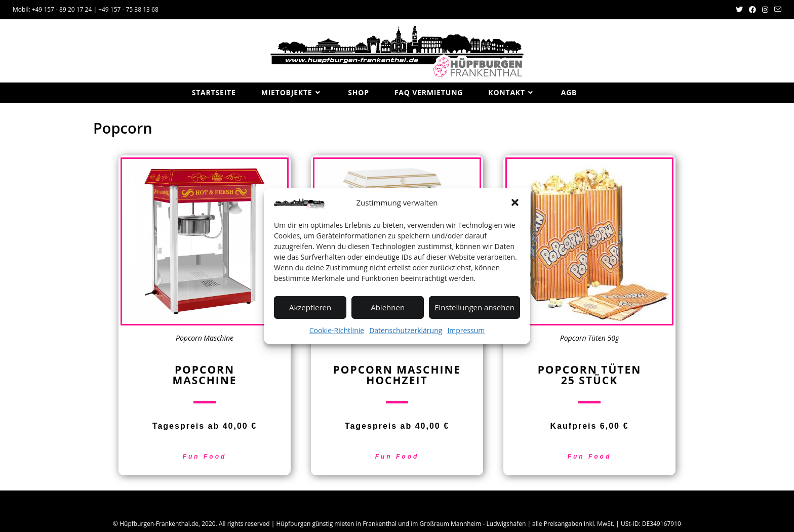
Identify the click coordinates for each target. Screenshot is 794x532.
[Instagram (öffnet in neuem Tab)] (765, 10)
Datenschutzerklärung (406, 330)
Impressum (466, 330)
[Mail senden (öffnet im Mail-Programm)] (776, 10)
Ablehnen (388, 307)
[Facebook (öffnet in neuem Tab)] (752, 10)
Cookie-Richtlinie (337, 330)
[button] (515, 202)
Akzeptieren (310, 307)
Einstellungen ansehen (474, 307)
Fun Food (205, 457)
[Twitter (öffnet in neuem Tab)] (739, 10)
